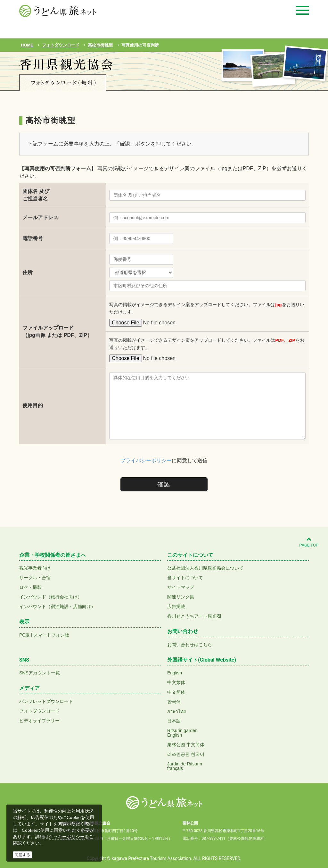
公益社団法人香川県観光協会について (205, 568)
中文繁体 (176, 682)
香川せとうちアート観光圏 (194, 616)
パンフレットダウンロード (46, 701)
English (175, 673)
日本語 (174, 721)
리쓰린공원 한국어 (186, 754)
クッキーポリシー (67, 837)
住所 (28, 272)
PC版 (25, 635)
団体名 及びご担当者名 (36, 195)
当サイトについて (185, 578)
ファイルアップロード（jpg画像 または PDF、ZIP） (57, 331)
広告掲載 (176, 606)
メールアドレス (40, 217)
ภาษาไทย (176, 711)
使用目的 (33, 405)
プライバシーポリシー (146, 460)
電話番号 (33, 238)
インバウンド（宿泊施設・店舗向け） (57, 606)
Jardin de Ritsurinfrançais (185, 766)
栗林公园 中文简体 (186, 745)
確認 (164, 484)
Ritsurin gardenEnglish (182, 733)
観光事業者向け (35, 568)
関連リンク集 (181, 597)
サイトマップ (181, 587)
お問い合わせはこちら (190, 645)
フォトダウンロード (39, 711)
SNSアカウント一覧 (40, 673)
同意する (22, 855)
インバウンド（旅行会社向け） (51, 597)
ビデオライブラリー (39, 721)
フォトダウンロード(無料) (63, 83)
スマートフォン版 (51, 635)
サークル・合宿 (35, 578)
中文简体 (176, 692)
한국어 (174, 702)
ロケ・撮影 (30, 587)
